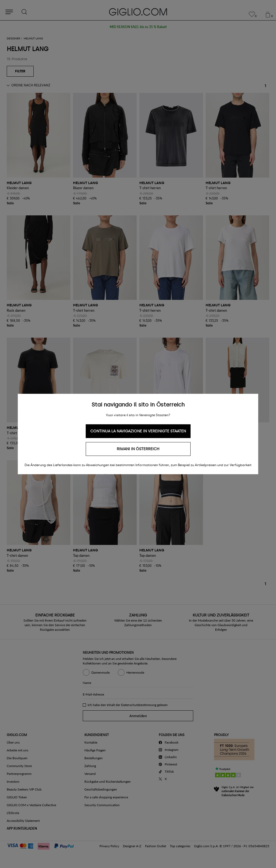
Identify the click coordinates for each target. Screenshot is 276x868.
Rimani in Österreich (138, 449)
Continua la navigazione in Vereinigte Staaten (138, 431)
